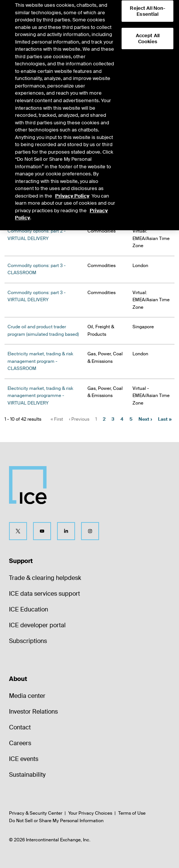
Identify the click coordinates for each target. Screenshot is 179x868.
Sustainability (27, 775)
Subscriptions (28, 641)
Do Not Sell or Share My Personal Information (56, 821)
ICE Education (29, 609)
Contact (20, 727)
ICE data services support (44, 594)
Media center (27, 696)
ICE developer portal (37, 625)
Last (165, 419)
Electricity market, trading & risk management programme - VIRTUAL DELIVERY (40, 396)
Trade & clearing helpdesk (45, 578)
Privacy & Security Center (36, 813)
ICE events (24, 759)
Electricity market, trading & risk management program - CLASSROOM (40, 361)
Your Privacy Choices (90, 813)
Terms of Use (132, 813)
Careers (20, 743)
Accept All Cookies (148, 32)
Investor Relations (33, 712)
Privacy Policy (72, 189)
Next (145, 419)
